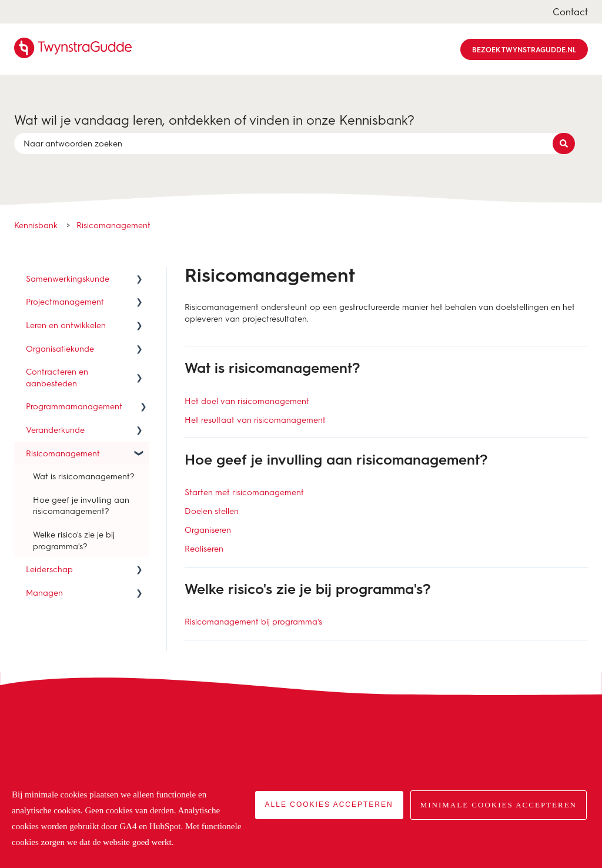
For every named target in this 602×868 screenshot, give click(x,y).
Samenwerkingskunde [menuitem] (68, 278)
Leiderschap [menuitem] (49, 569)
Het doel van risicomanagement (247, 401)
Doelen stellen (212, 511)
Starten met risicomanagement (244, 492)
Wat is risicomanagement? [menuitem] (84, 476)
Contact (570, 11)
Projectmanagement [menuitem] (65, 301)
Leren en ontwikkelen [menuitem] (66, 325)
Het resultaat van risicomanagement (255, 420)
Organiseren (208, 530)
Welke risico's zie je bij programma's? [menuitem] (74, 540)
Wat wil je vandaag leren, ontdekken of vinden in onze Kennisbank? (214, 120)
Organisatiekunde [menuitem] (60, 348)
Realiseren (204, 548)
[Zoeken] (564, 143)
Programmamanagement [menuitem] (74, 406)
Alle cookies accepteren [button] (329, 804)
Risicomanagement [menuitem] (63, 453)
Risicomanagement (113, 225)
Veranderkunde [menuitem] (55, 430)
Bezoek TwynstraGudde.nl (524, 49)
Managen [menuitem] (44, 592)
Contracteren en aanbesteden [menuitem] (57, 377)
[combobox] (290, 143)
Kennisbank (36, 225)
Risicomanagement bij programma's (253, 621)
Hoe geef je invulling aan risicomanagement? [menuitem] (81, 505)
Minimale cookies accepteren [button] (499, 805)
